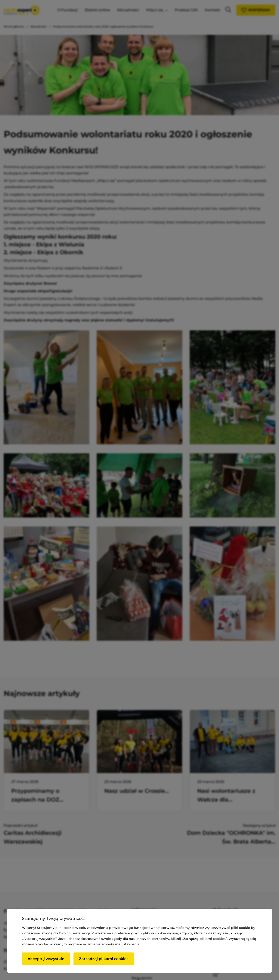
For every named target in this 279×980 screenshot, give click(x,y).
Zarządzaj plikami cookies (104, 959)
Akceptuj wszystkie (46, 959)
